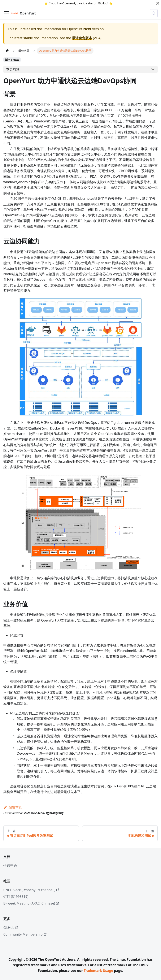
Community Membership (25, 934)
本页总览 (13, 69)
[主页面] (7, 51)
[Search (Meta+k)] (154, 13)
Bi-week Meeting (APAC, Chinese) (31, 903)
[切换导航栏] (6, 13)
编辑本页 (13, 807)
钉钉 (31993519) (16, 897)
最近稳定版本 (82, 38)
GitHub (103, 3)
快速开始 (10, 866)
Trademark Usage (98, 971)
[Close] (158, 3)
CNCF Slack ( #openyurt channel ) (31, 890)
